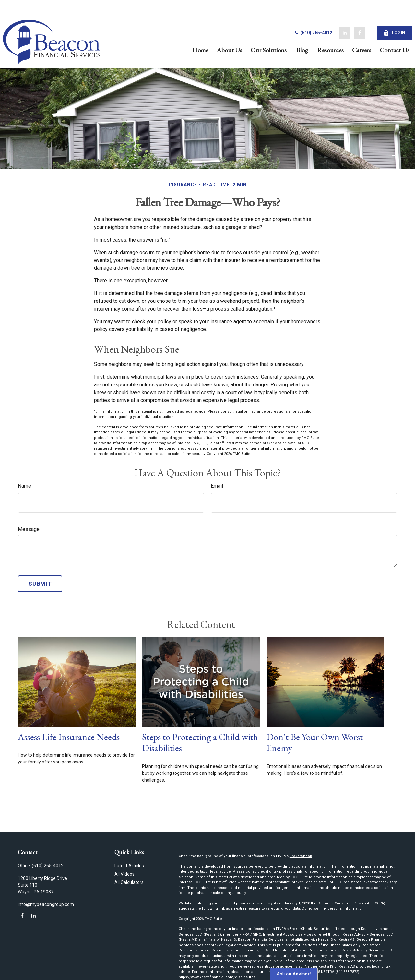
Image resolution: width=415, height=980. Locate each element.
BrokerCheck (301, 856)
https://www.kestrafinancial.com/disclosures (217, 977)
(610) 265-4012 (298, 16)
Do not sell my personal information (333, 909)
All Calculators (129, 882)
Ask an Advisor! (294, 974)
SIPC (257, 934)
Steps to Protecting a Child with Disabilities (200, 743)
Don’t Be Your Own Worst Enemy (315, 743)
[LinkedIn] (330, 16)
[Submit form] (40, 584)
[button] (185, 32)
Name (24, 486)
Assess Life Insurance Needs (69, 737)
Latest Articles (129, 866)
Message (29, 529)
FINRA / (246, 934)
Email (217, 486)
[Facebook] (345, 16)
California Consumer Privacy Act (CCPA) (351, 903)
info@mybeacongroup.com (46, 904)
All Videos (124, 874)
